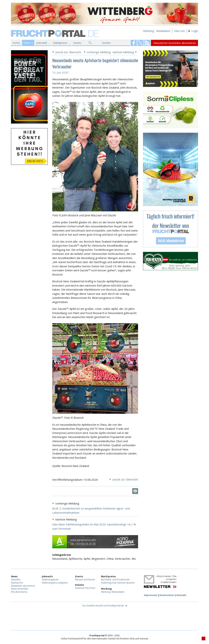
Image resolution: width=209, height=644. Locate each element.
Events (77, 43)
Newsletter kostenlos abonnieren (175, 43)
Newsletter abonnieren (23, 586)
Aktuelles (16, 580)
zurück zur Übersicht (68, 52)
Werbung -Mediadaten (113, 592)
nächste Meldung (123, 52)
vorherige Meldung (99, 52)
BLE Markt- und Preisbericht (115, 580)
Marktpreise (60, 43)
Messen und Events (85, 580)
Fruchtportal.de (55, 33)
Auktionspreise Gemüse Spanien (118, 583)
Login (195, 31)
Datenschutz (167, 595)
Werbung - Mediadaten (157, 31)
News (27, 43)
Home (16, 43)
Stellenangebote (50, 580)
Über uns (179, 31)
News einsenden (20, 589)
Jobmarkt (42, 43)
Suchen (106, 43)
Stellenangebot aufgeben (55, 583)
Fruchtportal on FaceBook (134, 43)
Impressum (151, 595)
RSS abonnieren (19, 592)
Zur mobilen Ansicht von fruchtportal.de (103, 606)
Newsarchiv (17, 583)
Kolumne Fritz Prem (85, 588)
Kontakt (182, 595)
